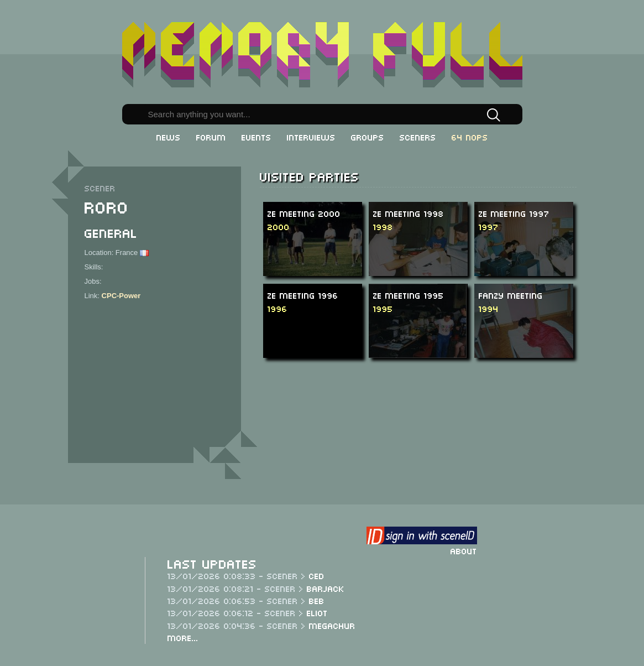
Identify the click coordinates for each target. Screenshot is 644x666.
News (169, 137)
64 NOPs (470, 137)
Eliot (317, 612)
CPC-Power (121, 296)
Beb (317, 600)
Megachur (332, 625)
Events (256, 137)
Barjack (326, 588)
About (464, 550)
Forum (211, 137)
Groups (368, 137)
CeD (317, 575)
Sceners (418, 137)
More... (183, 637)
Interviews (311, 137)
